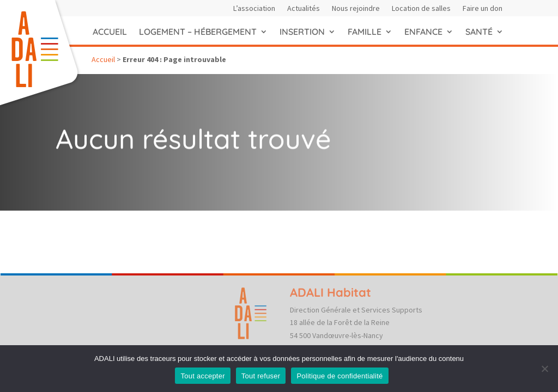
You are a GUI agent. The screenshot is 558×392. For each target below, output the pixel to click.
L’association (254, 9)
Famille (365, 32)
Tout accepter (202, 376)
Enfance (423, 32)
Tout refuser (261, 376)
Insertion (302, 32)
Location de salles (421, 9)
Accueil (110, 32)
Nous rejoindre (356, 9)
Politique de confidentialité (339, 376)
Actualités (304, 9)
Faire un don (483, 9)
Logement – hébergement (198, 32)
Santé (479, 32)
